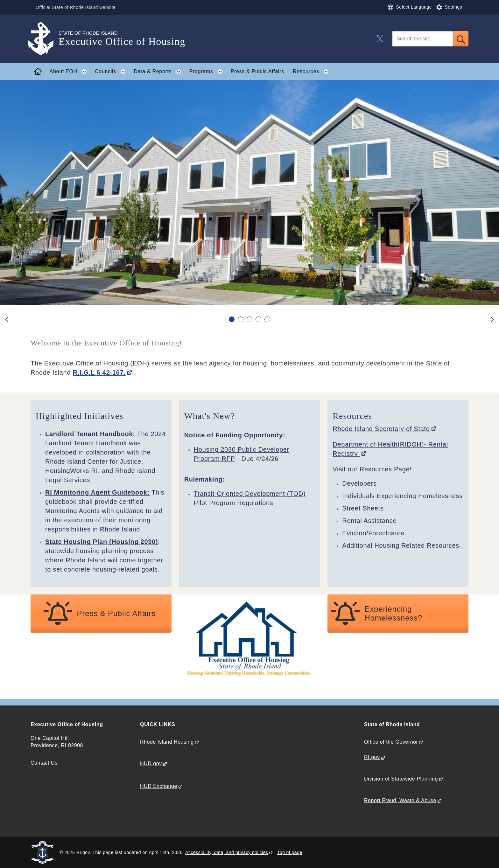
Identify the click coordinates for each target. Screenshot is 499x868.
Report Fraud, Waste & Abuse (400, 800)
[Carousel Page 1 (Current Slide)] (232, 319)
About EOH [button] (70, 72)
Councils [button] (112, 72)
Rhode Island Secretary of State (381, 429)
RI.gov (372, 757)
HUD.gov (151, 764)
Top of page (290, 852)
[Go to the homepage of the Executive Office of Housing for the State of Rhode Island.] (45, 39)
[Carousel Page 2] (241, 319)
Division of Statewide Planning (401, 779)
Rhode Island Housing (167, 742)
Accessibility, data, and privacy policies (227, 852)
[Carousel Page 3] (250, 319)
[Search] (423, 39)
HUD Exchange (159, 786)
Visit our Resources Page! (372, 469)
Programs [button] (208, 72)
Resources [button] (313, 72)
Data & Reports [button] (159, 72)
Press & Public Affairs (257, 71)
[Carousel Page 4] (258, 319)
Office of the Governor (391, 742)
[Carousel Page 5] (267, 319)
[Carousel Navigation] (250, 319)
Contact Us (44, 763)
